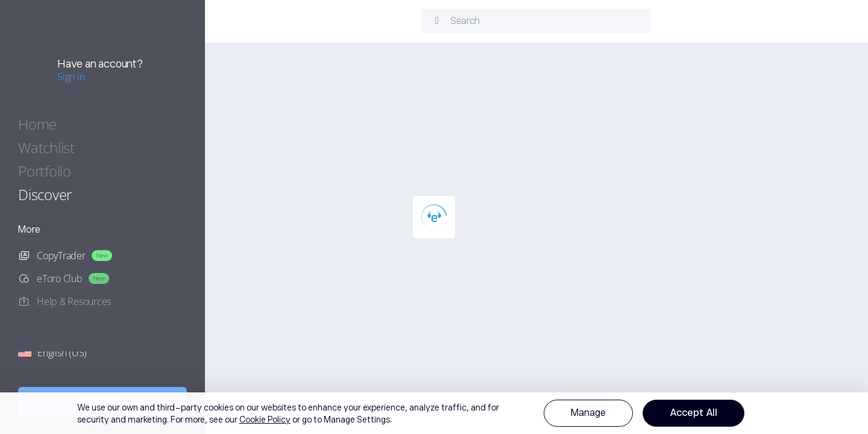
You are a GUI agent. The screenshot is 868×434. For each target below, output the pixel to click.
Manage (588, 413)
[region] (434, 413)
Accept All (693, 413)
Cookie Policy (265, 420)
